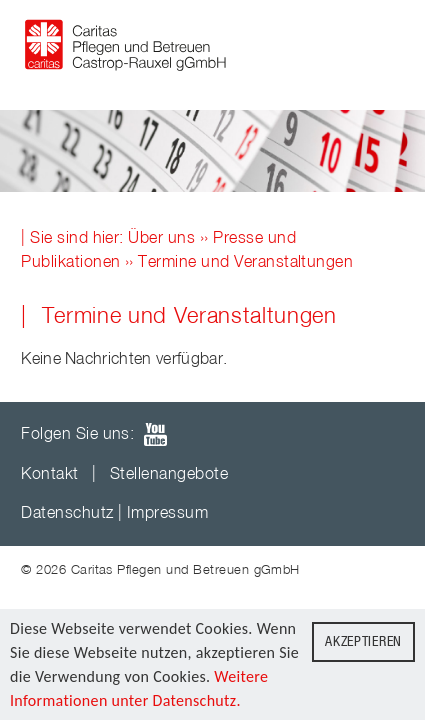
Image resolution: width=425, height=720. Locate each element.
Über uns (161, 239)
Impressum (167, 514)
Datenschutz (67, 514)
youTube (155, 434)
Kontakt (49, 475)
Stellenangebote (169, 475)
